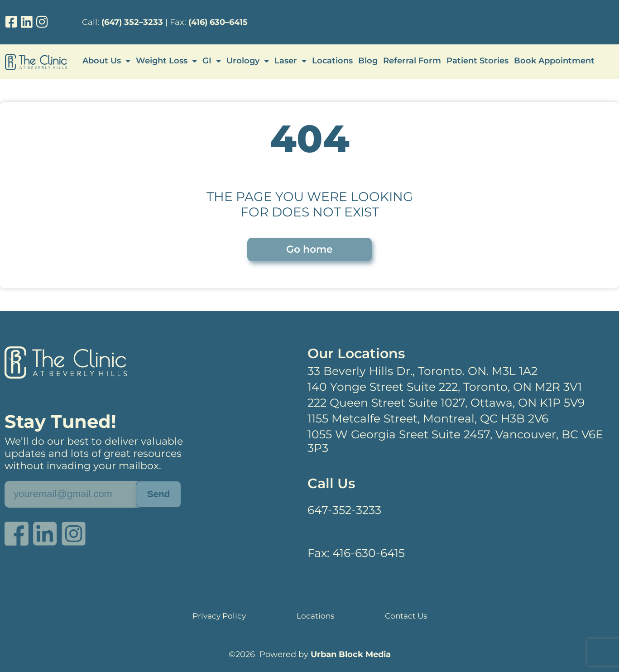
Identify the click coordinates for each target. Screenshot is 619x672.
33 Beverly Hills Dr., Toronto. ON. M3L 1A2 (422, 371)
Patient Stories (477, 61)
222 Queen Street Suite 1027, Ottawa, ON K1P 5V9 (446, 403)
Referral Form (412, 61)
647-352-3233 (344, 510)
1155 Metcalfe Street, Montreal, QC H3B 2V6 (428, 418)
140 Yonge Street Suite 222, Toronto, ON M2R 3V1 (445, 387)
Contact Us (405, 616)
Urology (248, 61)
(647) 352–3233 (132, 22)
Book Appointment (554, 61)
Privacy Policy (219, 616)
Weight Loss (166, 61)
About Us (106, 61)
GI (212, 61)
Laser (290, 61)
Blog (368, 61)
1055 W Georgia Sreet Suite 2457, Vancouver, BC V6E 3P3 (455, 441)
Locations (332, 61)
